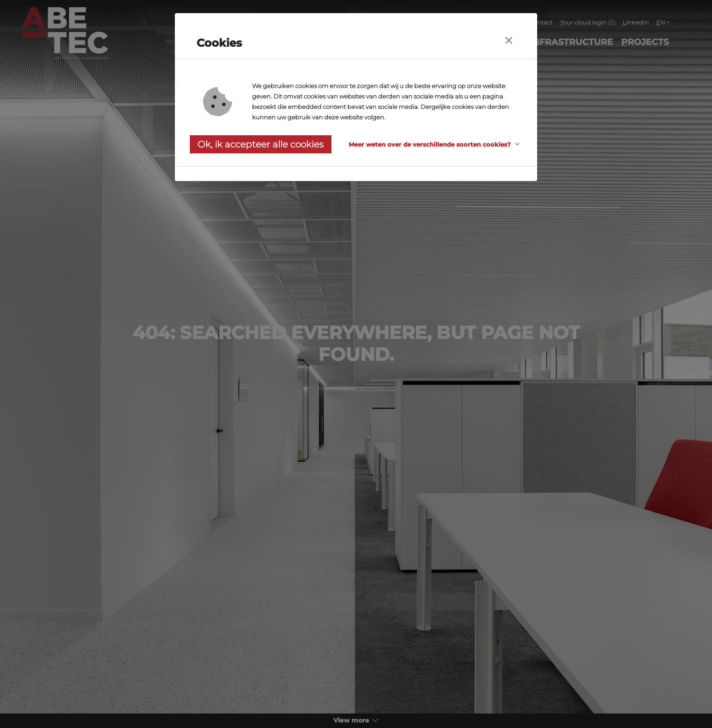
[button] (435, 145)
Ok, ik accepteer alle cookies (261, 144)
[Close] (509, 41)
